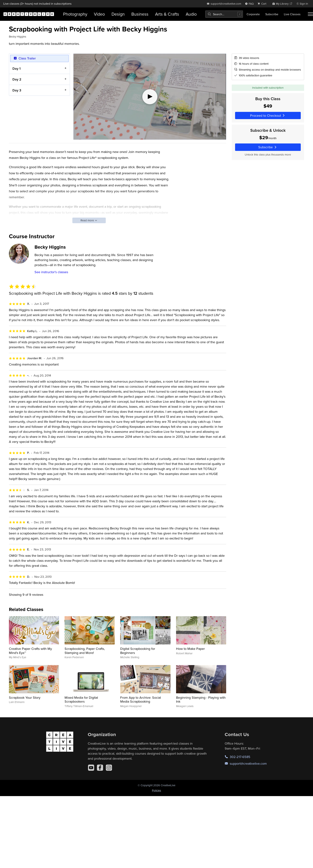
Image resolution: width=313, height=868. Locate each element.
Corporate (253, 14)
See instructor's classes (51, 272)
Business (140, 14)
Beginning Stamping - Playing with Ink (201, 700)
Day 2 (17, 79)
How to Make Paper (190, 649)
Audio (191, 14)
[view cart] (263, 4)
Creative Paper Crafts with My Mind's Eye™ (30, 651)
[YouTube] (91, 768)
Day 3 (17, 90)
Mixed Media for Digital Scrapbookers (81, 700)
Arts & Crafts (167, 14)
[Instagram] (109, 768)
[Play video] (150, 97)
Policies (156, 790)
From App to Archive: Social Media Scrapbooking (141, 700)
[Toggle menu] (310, 14)
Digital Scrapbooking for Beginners (138, 651)
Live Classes (292, 14)
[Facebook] (100, 768)
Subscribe (272, 14)
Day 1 (17, 68)
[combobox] (224, 14)
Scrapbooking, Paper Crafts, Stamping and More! (85, 651)
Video (99, 14)
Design (118, 14)
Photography (75, 14)
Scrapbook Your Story (25, 698)
